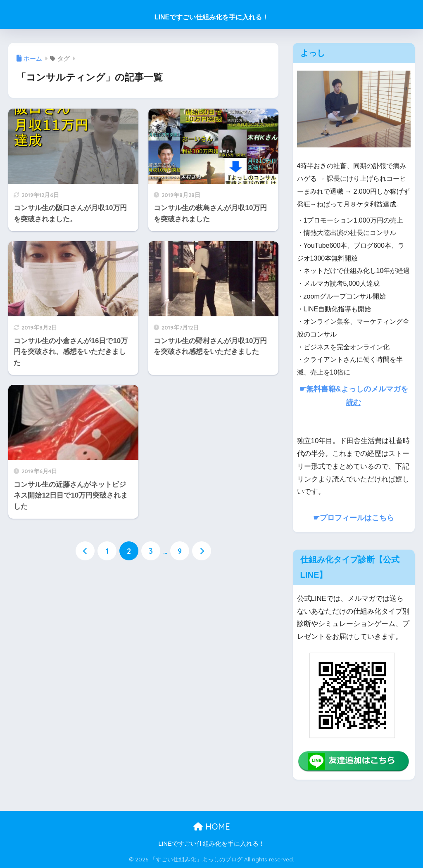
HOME (212, 826)
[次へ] (202, 551)
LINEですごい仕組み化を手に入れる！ (211, 17)
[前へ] (85, 551)
